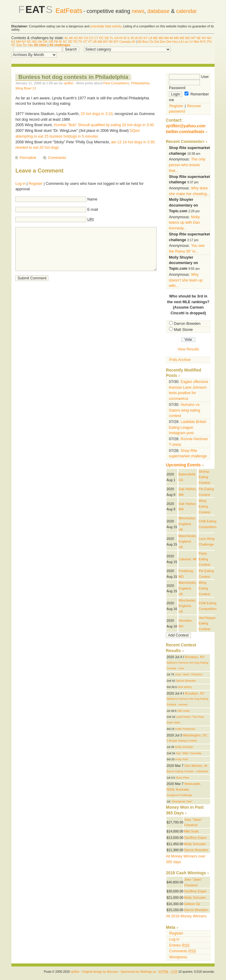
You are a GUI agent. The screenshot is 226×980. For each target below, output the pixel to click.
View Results (188, 349)
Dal (157, 42)
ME (155, 38)
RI (60, 42)
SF (13, 45)
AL (66, 38)
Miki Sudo (183, 711)
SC (65, 42)
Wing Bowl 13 (26, 88)
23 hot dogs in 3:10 (96, 114)
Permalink (28, 158)
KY (145, 38)
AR (81, 38)
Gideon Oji (192, 904)
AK (71, 38)
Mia (196, 42)
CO (91, 38)
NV (204, 38)
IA (136, 38)
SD (70, 42)
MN (176, 38)
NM (18, 42)
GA (116, 38)
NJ (13, 42)
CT (96, 38)
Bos (145, 42)
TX (80, 42)
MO (188, 38)
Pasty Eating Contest (205, 559)
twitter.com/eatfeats (185, 132)
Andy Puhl (182, 759)
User (189, 77)
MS (182, 38)
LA (150, 38)
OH (40, 42)
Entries (179, 945)
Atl (140, 42)
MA (167, 38)
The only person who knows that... (187, 165)
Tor (25, 45)
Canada (125, 42)
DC (101, 38)
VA (95, 42)
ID (125, 38)
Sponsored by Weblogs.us (138, 972)
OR (51, 42)
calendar (186, 11)
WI (111, 42)
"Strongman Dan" (182, 801)
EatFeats (69, 11)
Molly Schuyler (184, 747)
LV (191, 42)
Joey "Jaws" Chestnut (188, 674)
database (158, 11)
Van (30, 45)
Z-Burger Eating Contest (182, 741)
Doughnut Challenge (179, 795)
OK (46, 42)
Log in (20, 184)
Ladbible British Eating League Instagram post (188, 427)
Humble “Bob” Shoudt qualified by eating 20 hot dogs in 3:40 (104, 125)
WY (116, 42)
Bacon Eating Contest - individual (187, 771)
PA (56, 42)
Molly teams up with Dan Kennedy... (184, 223)
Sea (19, 45)
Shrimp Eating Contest (205, 477)
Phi (209, 42)
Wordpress (178, 957)
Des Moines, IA (196, 766)
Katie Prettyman (185, 729)
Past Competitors (116, 83)
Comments (57, 158)
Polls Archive (180, 360)
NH (209, 38)
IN (132, 38)
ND (34, 42)
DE (107, 38)
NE (199, 38)
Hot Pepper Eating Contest (207, 623)
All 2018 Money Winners (186, 916)
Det (169, 42)
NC (29, 42)
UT (85, 42)
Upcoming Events (183, 465)
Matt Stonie (183, 330)
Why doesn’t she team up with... (186, 280)
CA (86, 38)
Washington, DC (195, 735)
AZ (76, 38)
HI (121, 38)
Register (35, 184)
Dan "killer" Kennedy (189, 753)
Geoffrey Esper (195, 838)
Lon (186, 42)
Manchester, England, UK (188, 541)
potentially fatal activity (106, 26)
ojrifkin (69, 83)
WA (100, 42)
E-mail (93, 210)
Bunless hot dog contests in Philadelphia (73, 77)
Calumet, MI (188, 559)
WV (106, 42)
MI (171, 38)
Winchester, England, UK (187, 524)
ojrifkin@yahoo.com (186, 126)
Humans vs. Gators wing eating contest (185, 410)
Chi (151, 42)
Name (92, 199)
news (138, 11)
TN (75, 42)
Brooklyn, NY (195, 657)
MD (161, 38)
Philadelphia (140, 83)
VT (90, 42)
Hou (175, 42)
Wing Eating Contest (205, 506)
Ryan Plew (183, 778)
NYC (203, 42)
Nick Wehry (185, 687)
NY (24, 42)
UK (133, 42)
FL (111, 38)
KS (141, 38)
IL (129, 38)
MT (193, 38)
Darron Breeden (187, 324)
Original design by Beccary (100, 972)
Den (163, 42)
